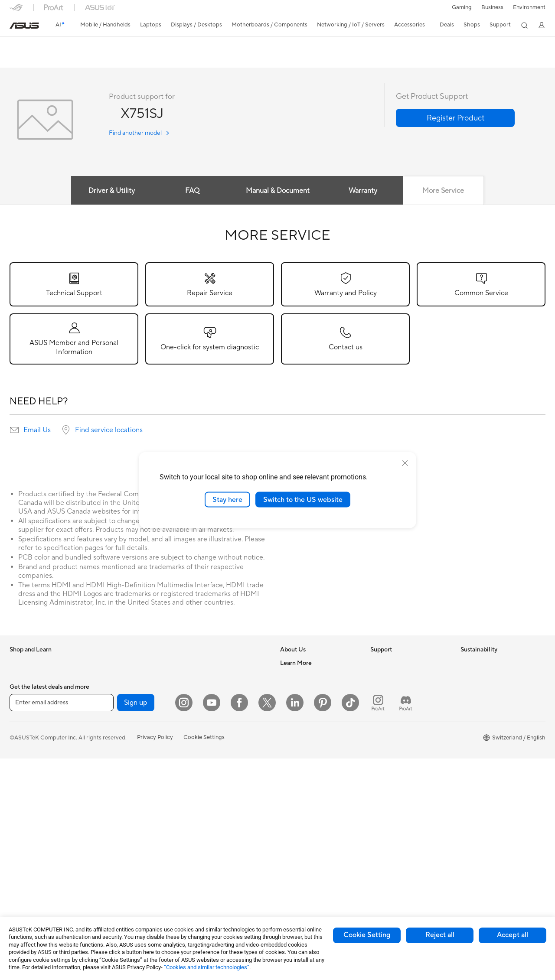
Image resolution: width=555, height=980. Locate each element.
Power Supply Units (124, 768)
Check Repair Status (397, 676)
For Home (22, 703)
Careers (290, 676)
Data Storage (117, 807)
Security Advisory (393, 761)
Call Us (379, 728)
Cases (107, 742)
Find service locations (109, 430)
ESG (466, 663)
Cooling (109, 755)
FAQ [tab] (192, 191)
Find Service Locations (399, 689)
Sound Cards (116, 781)
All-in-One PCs (28, 807)
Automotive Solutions (308, 833)
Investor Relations (303, 702)
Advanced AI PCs (302, 794)
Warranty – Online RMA (400, 663)
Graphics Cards (119, 729)
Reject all (440, 935)
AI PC (287, 781)
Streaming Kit (206, 775)
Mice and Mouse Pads (217, 749)
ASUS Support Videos (399, 774)
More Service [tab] (444, 191)
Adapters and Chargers (219, 814)
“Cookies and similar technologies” (207, 967)
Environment (529, 7)
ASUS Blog (294, 859)
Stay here (227, 499)
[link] (24, 26)
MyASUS (382, 787)
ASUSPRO (294, 820)
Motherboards (118, 716)
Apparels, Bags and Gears (222, 788)
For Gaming (24, 755)
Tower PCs (23, 820)
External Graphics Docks (131, 820)
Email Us (37, 430)
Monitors (21, 781)
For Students (26, 742)
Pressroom (294, 715)
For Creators (26, 729)
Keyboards (203, 736)
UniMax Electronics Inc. (310, 754)
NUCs (107, 676)
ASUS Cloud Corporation (313, 741)
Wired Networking (212, 710)
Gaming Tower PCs (124, 663)
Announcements (301, 689)
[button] (462, 7)
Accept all (513, 935)
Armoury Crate (299, 872)
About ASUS (296, 663)
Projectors (23, 794)
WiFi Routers (205, 677)
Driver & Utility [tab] (110, 191)
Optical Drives (118, 794)
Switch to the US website (303, 499)
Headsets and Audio (214, 762)
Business (492, 7)
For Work (21, 716)
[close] (405, 463)
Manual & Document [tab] (278, 191)
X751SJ (24, 45)
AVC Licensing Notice (308, 846)
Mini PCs (111, 689)
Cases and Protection (216, 801)
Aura (286, 885)
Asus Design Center (305, 807)
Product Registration (397, 702)
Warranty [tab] (363, 191)
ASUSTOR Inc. (299, 728)
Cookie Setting (367, 935)
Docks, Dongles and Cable (222, 827)
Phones (19, 677)
